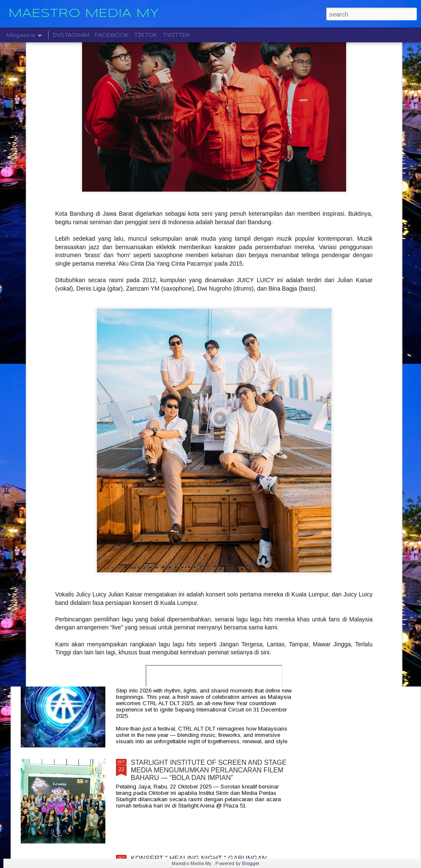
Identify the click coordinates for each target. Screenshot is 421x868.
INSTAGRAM (71, 35)
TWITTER (176, 35)
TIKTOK (146, 35)
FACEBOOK (112, 35)
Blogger (250, 863)
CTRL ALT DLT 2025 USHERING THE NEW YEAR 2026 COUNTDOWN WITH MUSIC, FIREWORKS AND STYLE (207, 674)
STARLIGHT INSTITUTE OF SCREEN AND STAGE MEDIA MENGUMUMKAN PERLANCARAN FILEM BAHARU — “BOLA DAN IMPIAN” (209, 770)
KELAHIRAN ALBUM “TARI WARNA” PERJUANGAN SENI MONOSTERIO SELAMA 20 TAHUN (210, 574)
